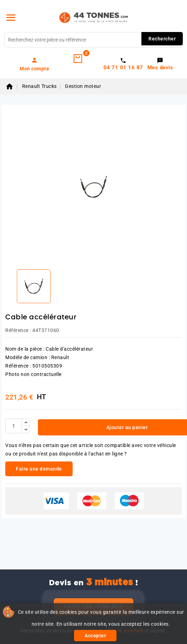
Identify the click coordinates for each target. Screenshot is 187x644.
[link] (35, 64)
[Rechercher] (93, 40)
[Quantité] (14, 426)
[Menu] (11, 18)
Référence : (18, 330)
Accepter (95, 636)
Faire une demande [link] (39, 469)
